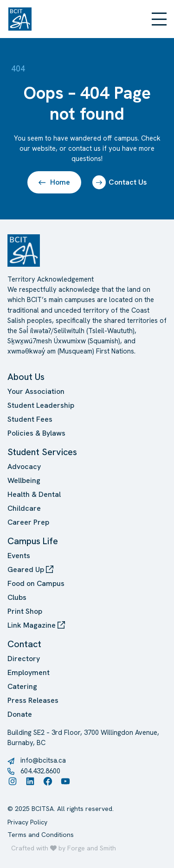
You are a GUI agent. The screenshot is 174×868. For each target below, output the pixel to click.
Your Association (36, 391)
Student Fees (30, 419)
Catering (22, 686)
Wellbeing (24, 480)
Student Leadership (41, 405)
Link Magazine (36, 625)
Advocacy (24, 466)
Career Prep (28, 522)
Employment (29, 672)
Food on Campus (36, 583)
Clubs (17, 597)
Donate (20, 714)
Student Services (42, 452)
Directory (24, 659)
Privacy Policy (27, 822)
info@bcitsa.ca (43, 760)
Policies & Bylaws (36, 433)
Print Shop (25, 611)
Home (54, 182)
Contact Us (119, 182)
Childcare (24, 508)
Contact (24, 644)
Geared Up (30, 569)
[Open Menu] (159, 19)
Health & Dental (34, 494)
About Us (26, 377)
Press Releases (33, 700)
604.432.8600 (40, 771)
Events (19, 556)
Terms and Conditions (41, 835)
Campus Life (33, 541)
